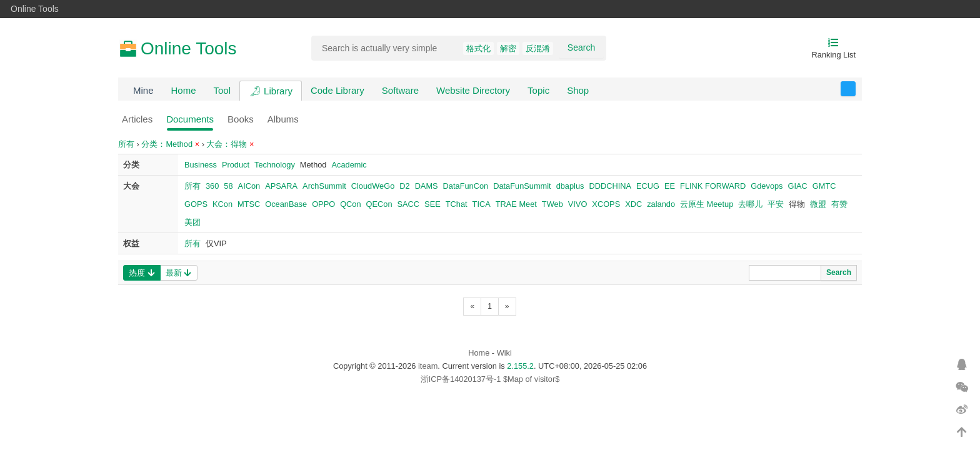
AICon (249, 186)
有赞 (839, 204)
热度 (142, 273)
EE (670, 186)
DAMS (427, 186)
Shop (578, 90)
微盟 (818, 204)
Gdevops (767, 186)
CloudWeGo (373, 186)
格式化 (478, 48)
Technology (275, 165)
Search (581, 47)
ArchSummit (324, 186)
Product (236, 165)
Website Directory (473, 90)
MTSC (249, 204)
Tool (222, 90)
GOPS (196, 204)
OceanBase (286, 204)
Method (313, 165)
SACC (409, 204)
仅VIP (216, 243)
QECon (379, 204)
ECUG (648, 186)
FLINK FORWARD (713, 186)
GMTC (824, 186)
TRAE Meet (516, 204)
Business (201, 165)
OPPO (323, 204)
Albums (283, 119)
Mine (143, 90)
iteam (428, 366)
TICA (482, 204)
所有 (126, 144)
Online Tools (35, 9)
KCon (222, 204)
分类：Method (170, 144)
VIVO (578, 204)
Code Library (337, 90)
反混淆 (538, 48)
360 (212, 186)
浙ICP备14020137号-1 (461, 379)
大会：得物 (230, 144)
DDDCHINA (610, 186)
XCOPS (606, 204)
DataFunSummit (522, 186)
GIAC (798, 186)
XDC (633, 204)
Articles (137, 119)
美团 (192, 222)
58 (228, 186)
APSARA (281, 186)
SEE (432, 204)
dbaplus (570, 186)
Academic (349, 165)
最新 (178, 273)
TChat (457, 204)
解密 (508, 48)
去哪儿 (750, 204)
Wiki (504, 353)
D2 (404, 186)
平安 (776, 204)
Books (241, 119)
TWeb (552, 204)
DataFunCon (466, 186)
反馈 (855, 89)
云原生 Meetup (707, 204)
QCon (350, 204)
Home (184, 90)
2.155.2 (520, 366)
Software (400, 90)
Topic (538, 90)
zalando (661, 204)
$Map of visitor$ (531, 379)
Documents (190, 119)
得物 (797, 204)
